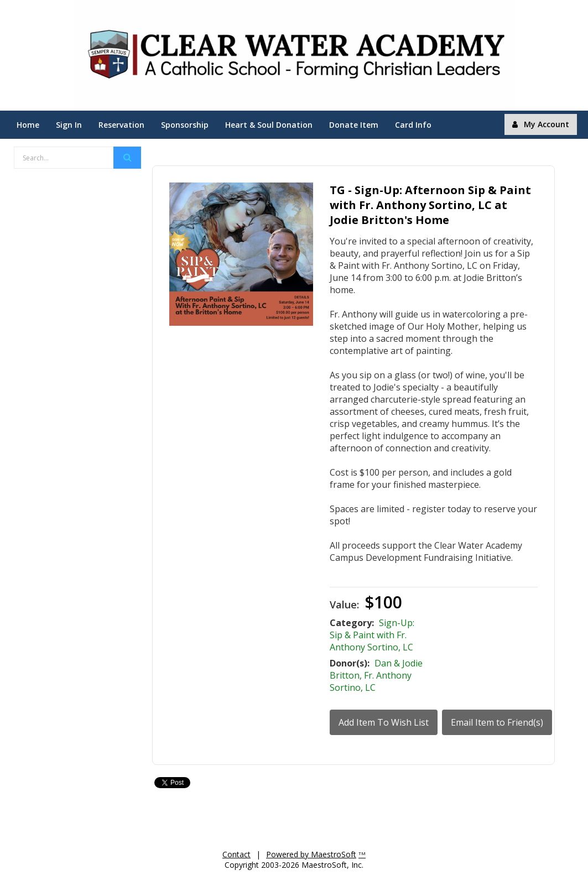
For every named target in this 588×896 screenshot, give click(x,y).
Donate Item (354, 125)
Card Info (413, 125)
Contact (236, 854)
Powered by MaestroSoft (311, 854)
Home (28, 125)
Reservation (121, 125)
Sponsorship (185, 125)
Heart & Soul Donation (269, 125)
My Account (541, 124)
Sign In (69, 125)
